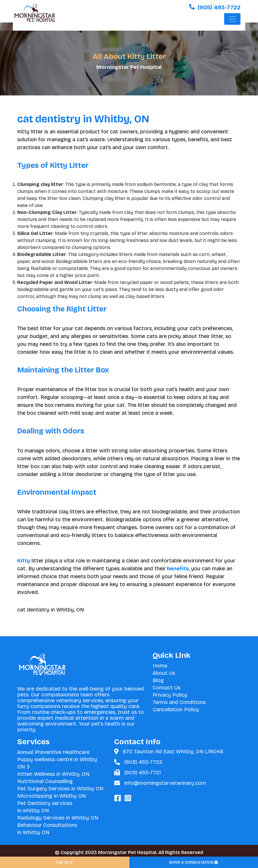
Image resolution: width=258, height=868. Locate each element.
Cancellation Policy (176, 710)
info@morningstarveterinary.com (165, 783)
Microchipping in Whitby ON (52, 796)
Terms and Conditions (179, 702)
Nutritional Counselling (45, 781)
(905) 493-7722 (143, 762)
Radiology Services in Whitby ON (58, 818)
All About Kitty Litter (129, 57)
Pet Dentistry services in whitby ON (45, 807)
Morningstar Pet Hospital (129, 67)
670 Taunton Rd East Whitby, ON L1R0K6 (173, 752)
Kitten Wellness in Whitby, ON (53, 774)
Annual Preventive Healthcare (53, 752)
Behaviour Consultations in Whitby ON (47, 829)
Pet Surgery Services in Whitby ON (60, 789)
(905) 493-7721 (143, 773)
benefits (177, 569)
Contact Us (167, 688)
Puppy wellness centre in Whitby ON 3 (57, 763)
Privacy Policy (170, 695)
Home (160, 666)
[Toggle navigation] (232, 20)
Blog (158, 680)
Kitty (24, 561)
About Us (164, 673)
